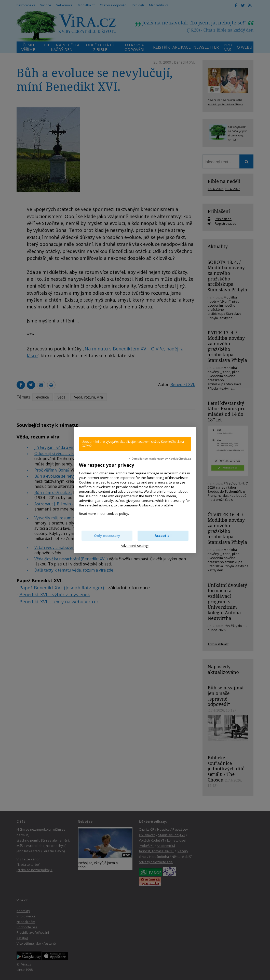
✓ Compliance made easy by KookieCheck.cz (160, 459)
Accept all (163, 536)
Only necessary (107, 536)
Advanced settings (135, 546)
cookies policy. (118, 514)
